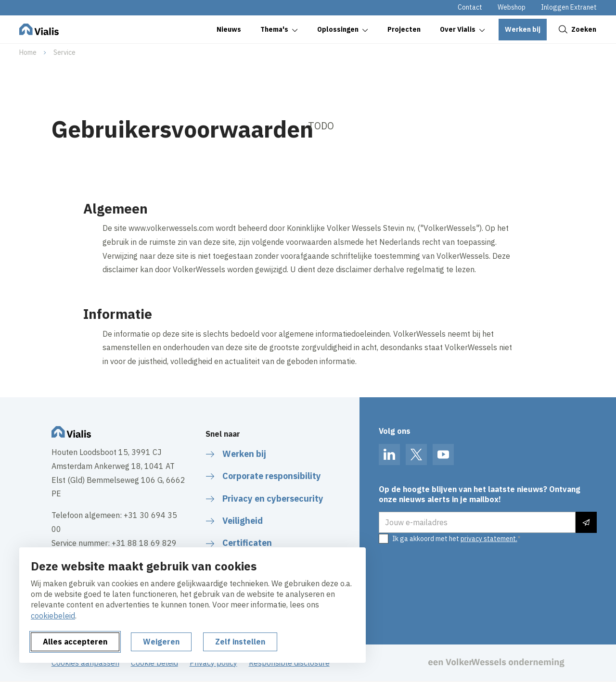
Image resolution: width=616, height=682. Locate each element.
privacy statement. (489, 539)
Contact (470, 7)
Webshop (512, 7)
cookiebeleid (53, 616)
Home (28, 52)
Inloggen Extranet (569, 7)
